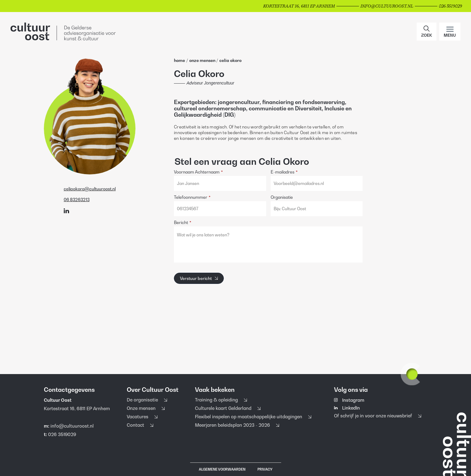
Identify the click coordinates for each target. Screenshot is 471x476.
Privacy (265, 469)
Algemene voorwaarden (222, 469)
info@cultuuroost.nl (72, 426)
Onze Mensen (203, 60)
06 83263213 (77, 200)
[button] (427, 32)
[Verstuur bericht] (199, 278)
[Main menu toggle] (450, 32)
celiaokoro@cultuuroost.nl (90, 189)
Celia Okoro (230, 60)
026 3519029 (62, 434)
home (179, 60)
